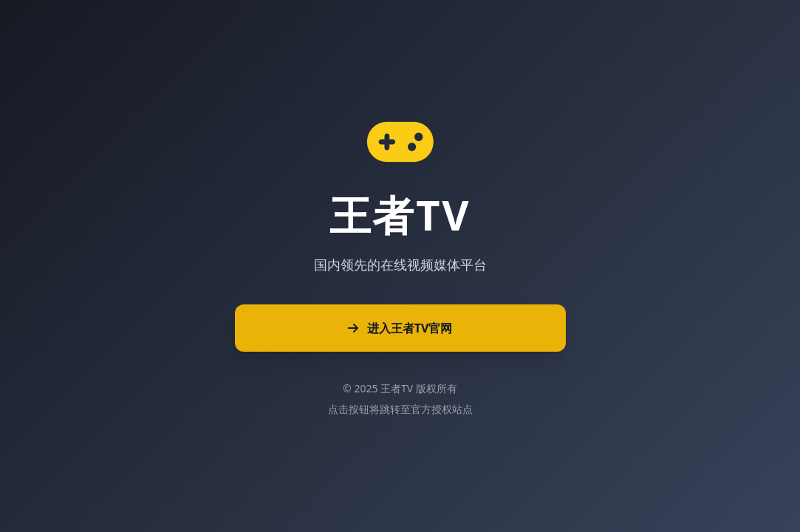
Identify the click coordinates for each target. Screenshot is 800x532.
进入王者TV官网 (400, 328)
